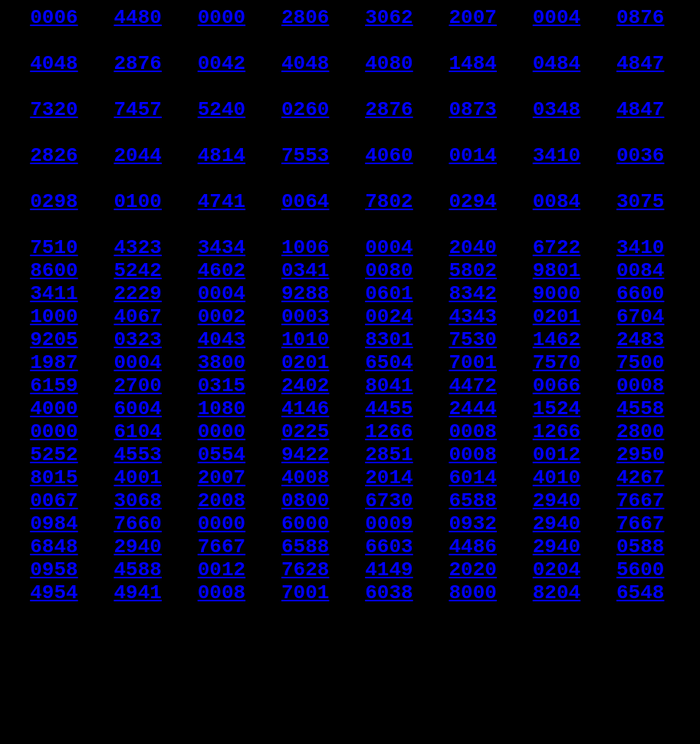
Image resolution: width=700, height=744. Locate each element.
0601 (389, 351)
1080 (222, 489)
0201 (557, 379)
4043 (222, 407)
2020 (472, 683)
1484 (472, 75)
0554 (222, 545)
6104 (137, 517)
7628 (305, 683)
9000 (557, 351)
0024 (389, 379)
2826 (54, 186)
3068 (137, 600)
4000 (54, 489)
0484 (557, 75)
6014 (472, 572)
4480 (137, 20)
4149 (389, 683)
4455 (389, 489)
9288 (305, 351)
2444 (472, 489)
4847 (640, 75)
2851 (389, 545)
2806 (305, 20)
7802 (389, 241)
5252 (54, 545)
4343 (472, 379)
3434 (222, 296)
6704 (640, 379)
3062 (389, 20)
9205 (54, 407)
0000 (222, 20)
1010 (305, 407)
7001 (472, 434)
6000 (305, 627)
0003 (305, 379)
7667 (640, 600)
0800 (305, 600)
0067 (54, 600)
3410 (557, 186)
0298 (54, 241)
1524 (557, 489)
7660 (137, 627)
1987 (54, 434)
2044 (137, 186)
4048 (54, 75)
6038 (389, 710)
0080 (389, 324)
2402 (305, 462)
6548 (640, 710)
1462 (557, 407)
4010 (557, 572)
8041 (389, 462)
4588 (137, 683)
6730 (389, 600)
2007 (472, 20)
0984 (54, 627)
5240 (222, 130)
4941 (137, 710)
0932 (472, 627)
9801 (557, 324)
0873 (472, 130)
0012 (557, 545)
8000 (472, 710)
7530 (472, 407)
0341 (305, 324)
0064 (305, 241)
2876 (137, 75)
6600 (640, 351)
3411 (54, 351)
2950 (640, 545)
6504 (389, 434)
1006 (305, 296)
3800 (222, 434)
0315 (222, 462)
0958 (54, 683)
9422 (305, 545)
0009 (389, 627)
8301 (389, 407)
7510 (54, 296)
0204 (557, 683)
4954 (54, 710)
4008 (305, 572)
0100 (137, 241)
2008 (222, 600)
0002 (222, 379)
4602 (222, 324)
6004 (137, 489)
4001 (137, 572)
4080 (389, 75)
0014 (472, 186)
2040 (472, 296)
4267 (640, 572)
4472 (472, 462)
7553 (305, 186)
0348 (557, 130)
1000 (54, 379)
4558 (640, 489)
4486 (472, 655)
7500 (640, 434)
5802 (472, 324)
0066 (557, 462)
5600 (640, 683)
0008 (640, 462)
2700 (137, 462)
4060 (389, 186)
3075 (640, 241)
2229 (137, 351)
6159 (54, 462)
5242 (137, 324)
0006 (54, 20)
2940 (557, 600)
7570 (557, 434)
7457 (137, 130)
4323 (137, 296)
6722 (557, 296)
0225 (305, 517)
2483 (640, 407)
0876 (640, 20)
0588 (640, 655)
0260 (305, 130)
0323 (137, 407)
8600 (54, 324)
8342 (472, 351)
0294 (472, 241)
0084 (557, 241)
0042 (222, 75)
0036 (640, 186)
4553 (137, 545)
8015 (54, 572)
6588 (472, 600)
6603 (389, 655)
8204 (557, 710)
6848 (54, 655)
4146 (305, 489)
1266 (389, 517)
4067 (137, 379)
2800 (640, 517)
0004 (557, 20)
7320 (54, 130)
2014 (389, 572)
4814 (222, 186)
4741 (222, 241)
